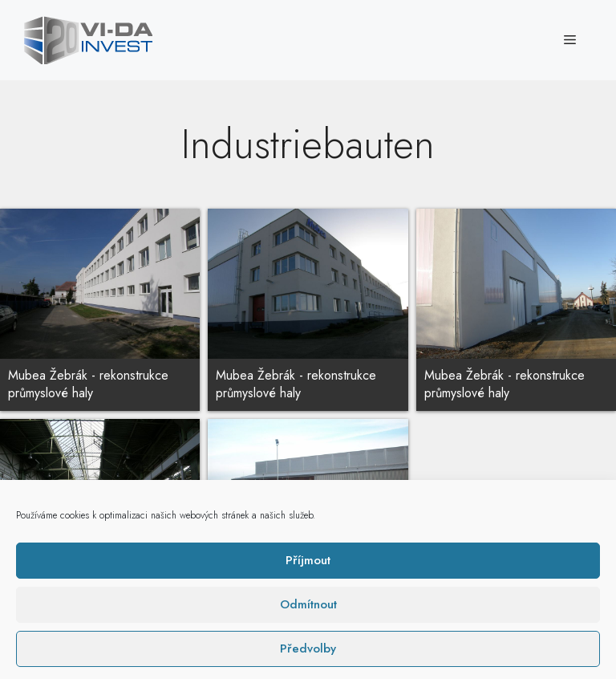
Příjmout (308, 653)
